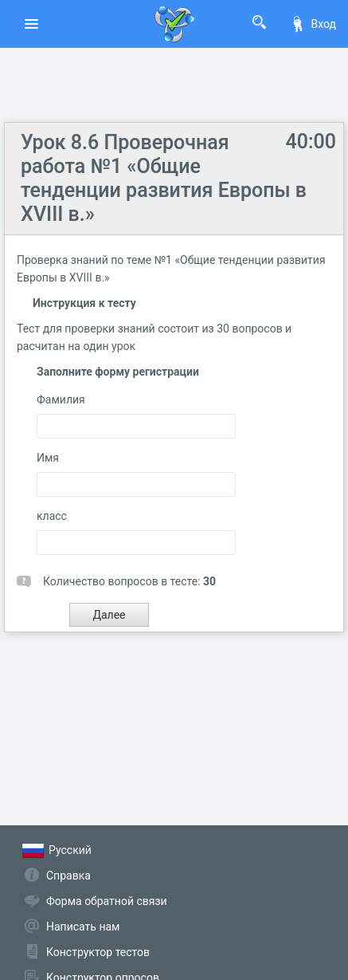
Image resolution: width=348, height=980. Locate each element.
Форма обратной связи (107, 901)
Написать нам (83, 927)
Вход (313, 24)
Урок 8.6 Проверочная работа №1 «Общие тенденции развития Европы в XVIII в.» (164, 178)
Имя (48, 458)
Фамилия (61, 399)
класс (52, 516)
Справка (68, 876)
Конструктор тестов (98, 952)
